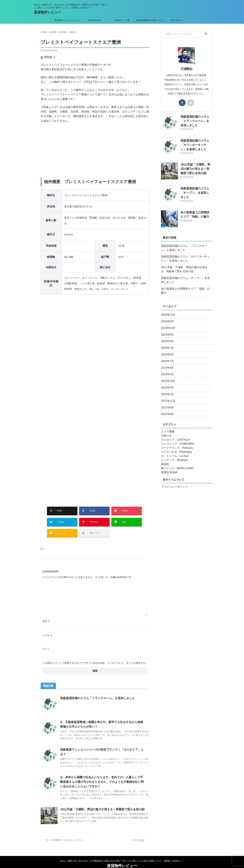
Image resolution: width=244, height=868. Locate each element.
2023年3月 (167, 370)
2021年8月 (167, 410)
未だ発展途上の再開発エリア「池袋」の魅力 (185, 289)
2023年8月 (167, 350)
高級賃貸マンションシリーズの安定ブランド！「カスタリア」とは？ (102, 745)
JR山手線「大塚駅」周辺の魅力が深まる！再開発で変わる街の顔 (100, 801)
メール (47, 630)
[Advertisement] (95, 150)
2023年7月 (167, 357)
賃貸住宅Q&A (95, 20)
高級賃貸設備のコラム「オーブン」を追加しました (186, 280)
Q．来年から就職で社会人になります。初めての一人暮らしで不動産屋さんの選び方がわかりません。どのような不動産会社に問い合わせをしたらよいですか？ (102, 773)
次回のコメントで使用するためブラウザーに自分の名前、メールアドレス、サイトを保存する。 (96, 658)
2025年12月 (167, 311)
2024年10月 (167, 324)
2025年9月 (167, 317)
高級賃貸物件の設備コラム (149, 20)
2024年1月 (167, 344)
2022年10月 (167, 377)
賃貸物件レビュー (47, 12)
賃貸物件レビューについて (68, 20)
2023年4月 (167, 364)
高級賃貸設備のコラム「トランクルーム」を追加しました (95, 693)
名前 (46, 616)
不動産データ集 (122, 20)
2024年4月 (167, 337)
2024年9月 (167, 331)
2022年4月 (167, 384)
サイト (46, 644)
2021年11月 (167, 397)
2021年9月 (167, 403)
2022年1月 (167, 390)
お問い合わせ (176, 20)
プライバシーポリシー (173, 483)
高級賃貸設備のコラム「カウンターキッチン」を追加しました (196, 144)
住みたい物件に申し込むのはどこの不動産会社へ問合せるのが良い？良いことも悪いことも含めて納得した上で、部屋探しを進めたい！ (122, 852)
